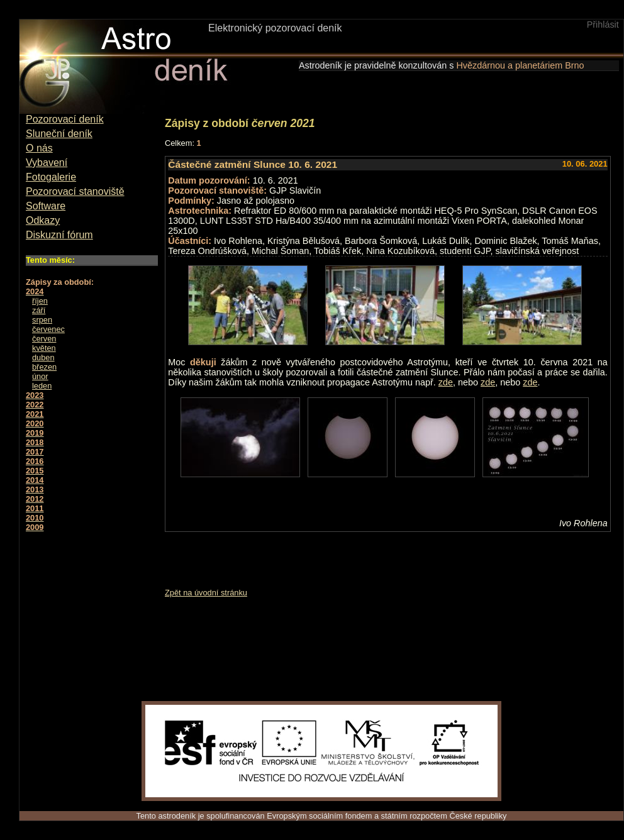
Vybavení (47, 163)
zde (446, 382)
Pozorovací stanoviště (75, 191)
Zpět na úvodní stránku (206, 593)
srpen (42, 320)
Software (46, 206)
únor (40, 376)
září (39, 310)
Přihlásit (603, 25)
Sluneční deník (59, 134)
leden (42, 386)
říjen (40, 301)
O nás (39, 148)
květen (44, 348)
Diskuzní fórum (59, 235)
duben (43, 357)
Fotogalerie (51, 177)
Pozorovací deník (65, 119)
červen (44, 339)
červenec (48, 329)
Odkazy (43, 220)
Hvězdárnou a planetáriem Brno (520, 65)
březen (44, 367)
